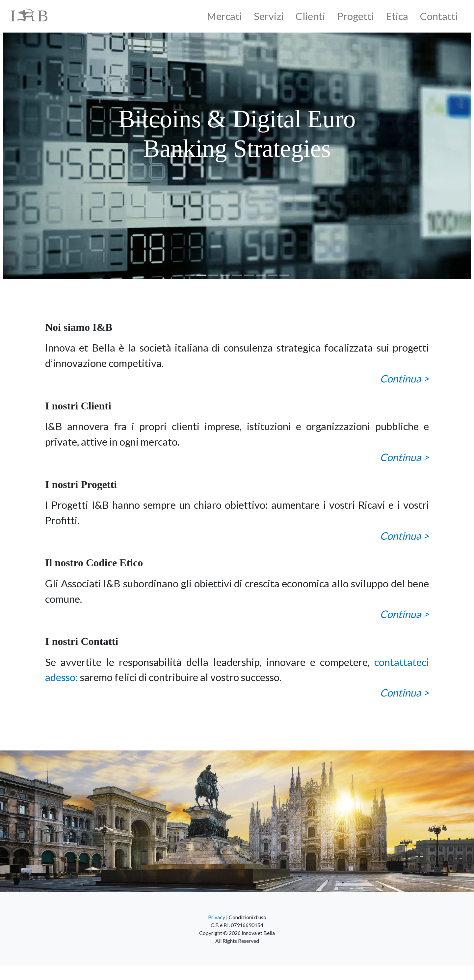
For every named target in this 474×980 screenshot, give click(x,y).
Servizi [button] (269, 16)
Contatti (439, 16)
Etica (397, 16)
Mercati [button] (224, 16)
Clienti (310, 16)
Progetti (355, 16)
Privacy (217, 917)
